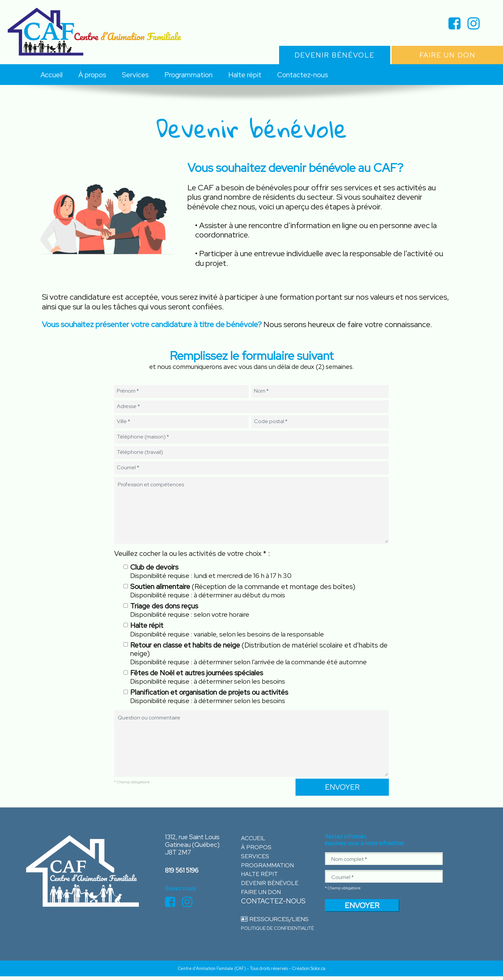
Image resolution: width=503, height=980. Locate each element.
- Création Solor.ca (307, 972)
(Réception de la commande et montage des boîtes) (243, 591)
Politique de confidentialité (277, 930)
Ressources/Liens (272, 921)
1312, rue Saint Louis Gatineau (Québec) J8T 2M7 (190, 847)
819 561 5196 (181, 871)
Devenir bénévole (267, 885)
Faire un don (259, 894)
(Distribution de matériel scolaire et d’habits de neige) (259, 654)
